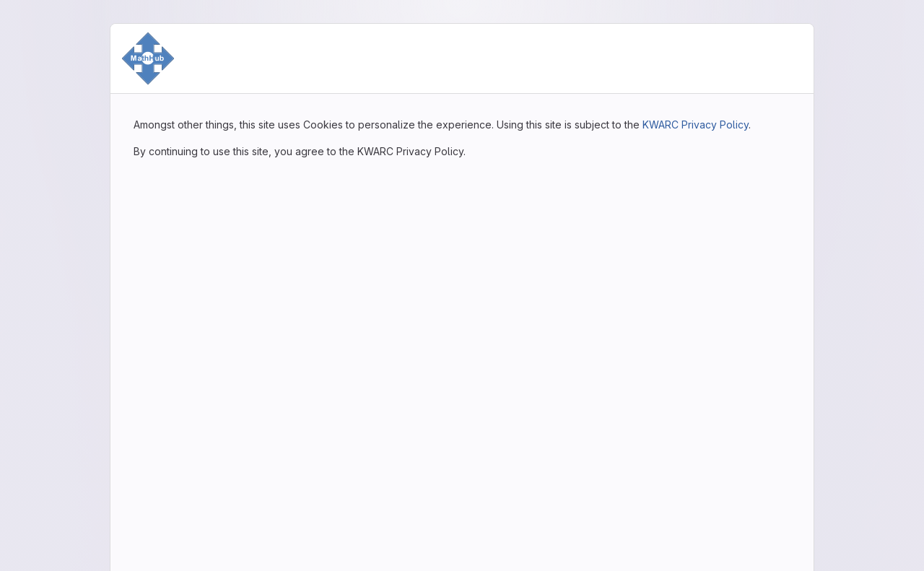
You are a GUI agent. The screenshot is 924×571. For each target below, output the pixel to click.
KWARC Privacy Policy (696, 125)
